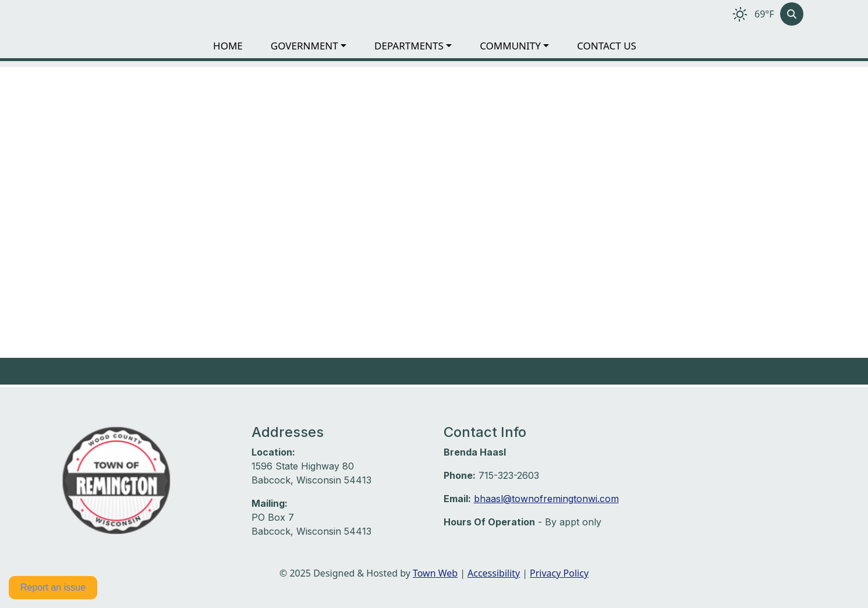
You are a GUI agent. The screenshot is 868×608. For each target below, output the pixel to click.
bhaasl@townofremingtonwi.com (546, 499)
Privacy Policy (559, 573)
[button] (318, 46)
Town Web (435, 573)
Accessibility (494, 573)
